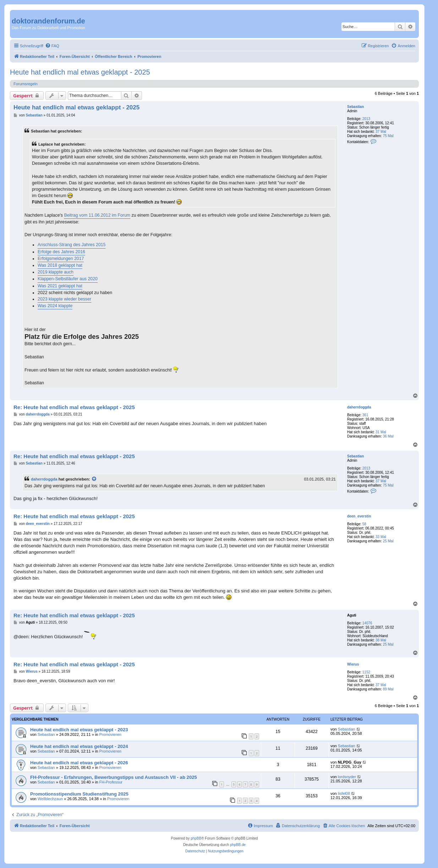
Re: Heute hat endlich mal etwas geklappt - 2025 (74, 407)
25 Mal (388, 541)
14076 (367, 623)
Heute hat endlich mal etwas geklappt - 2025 (80, 72)
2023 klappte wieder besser (64, 299)
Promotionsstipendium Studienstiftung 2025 (79, 794)
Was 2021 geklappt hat (60, 286)
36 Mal (388, 436)
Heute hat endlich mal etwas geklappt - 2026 (79, 763)
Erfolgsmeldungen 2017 (61, 259)
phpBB (196, 838)
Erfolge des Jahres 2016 (61, 252)
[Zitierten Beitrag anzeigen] (94, 479)
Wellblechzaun (50, 799)
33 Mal (381, 537)
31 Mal (381, 432)
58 (364, 524)
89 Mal (388, 689)
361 (365, 415)
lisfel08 (344, 793)
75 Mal (388, 136)
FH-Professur (111, 782)
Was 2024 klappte (55, 306)
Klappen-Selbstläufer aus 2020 (68, 279)
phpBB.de (238, 845)
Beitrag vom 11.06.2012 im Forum (97, 215)
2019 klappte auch (56, 272)
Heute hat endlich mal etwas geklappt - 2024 (79, 746)
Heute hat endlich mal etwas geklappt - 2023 (79, 730)
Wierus (353, 664)
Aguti (352, 615)
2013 (366, 119)
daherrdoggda (359, 407)
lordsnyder (347, 777)
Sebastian (355, 107)
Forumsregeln (26, 84)
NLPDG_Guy (350, 762)
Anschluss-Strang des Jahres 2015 (72, 245)
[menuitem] (52, 46)
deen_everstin (359, 516)
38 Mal (381, 640)
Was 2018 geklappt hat (60, 265)
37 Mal (381, 132)
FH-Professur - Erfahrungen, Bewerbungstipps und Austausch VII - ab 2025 (114, 777)
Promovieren (110, 734)
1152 (366, 672)
